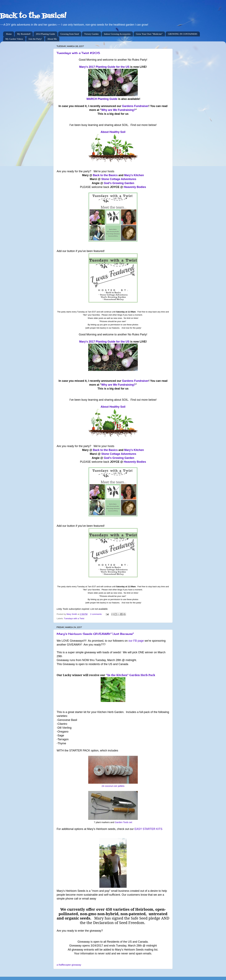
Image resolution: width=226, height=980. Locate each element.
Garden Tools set (124, 822)
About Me (52, 39)
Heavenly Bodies (135, 187)
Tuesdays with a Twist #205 (78, 53)
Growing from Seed (70, 34)
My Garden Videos (14, 39)
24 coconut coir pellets (113, 786)
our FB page (136, 641)
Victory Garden (91, 34)
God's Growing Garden (119, 183)
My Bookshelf (24, 34)
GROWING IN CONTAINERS (183, 34)
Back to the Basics (105, 175)
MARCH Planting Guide (102, 99)
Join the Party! (35, 39)
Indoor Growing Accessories (117, 34)
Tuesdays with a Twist (74, 618)
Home (9, 34)
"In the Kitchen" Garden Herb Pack (130, 675)
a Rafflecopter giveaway (69, 965)
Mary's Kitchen (134, 175)
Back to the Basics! (33, 16)
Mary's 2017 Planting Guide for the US (104, 67)
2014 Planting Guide (45, 34)
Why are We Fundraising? (118, 110)
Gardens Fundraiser (135, 106)
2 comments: (97, 614)
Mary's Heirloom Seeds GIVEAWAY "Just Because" (95, 634)
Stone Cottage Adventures (119, 179)
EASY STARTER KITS (148, 829)
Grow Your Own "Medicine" (149, 34)
